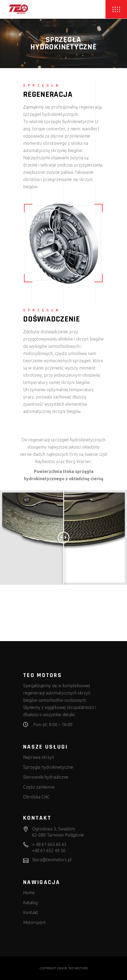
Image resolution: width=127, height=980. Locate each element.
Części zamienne (39, 787)
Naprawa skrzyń (39, 757)
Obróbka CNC (36, 797)
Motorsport (34, 922)
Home (29, 893)
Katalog (30, 903)
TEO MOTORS (78, 968)
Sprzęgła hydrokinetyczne (48, 767)
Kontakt (31, 912)
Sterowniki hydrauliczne (46, 777)
